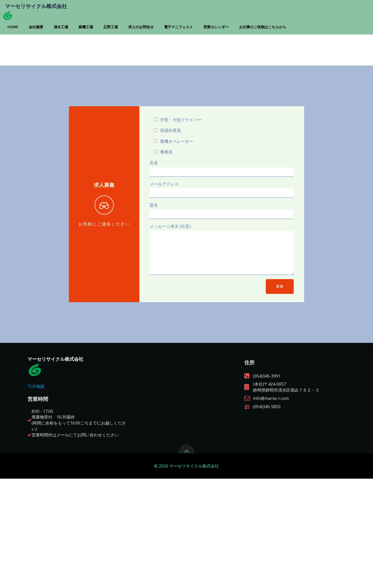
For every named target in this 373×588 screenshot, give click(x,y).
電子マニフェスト (188, 41)
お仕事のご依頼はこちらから (272, 41)
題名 (221, 267)
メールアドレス (221, 246)
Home (22, 41)
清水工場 (70, 41)
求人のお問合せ (150, 41)
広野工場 (120, 41)
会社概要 (45, 41)
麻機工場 (95, 41)
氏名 (221, 225)
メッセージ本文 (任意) (221, 310)
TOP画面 (43, 477)
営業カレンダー (225, 41)
